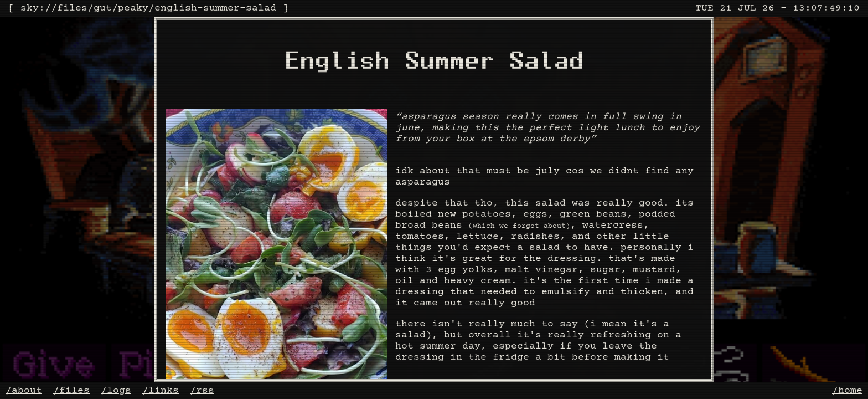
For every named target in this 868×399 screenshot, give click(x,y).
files (72, 8)
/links (161, 391)
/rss (202, 391)
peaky (133, 8)
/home (847, 391)
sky (30, 8)
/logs (116, 391)
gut (103, 8)
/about (24, 391)
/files (71, 391)
